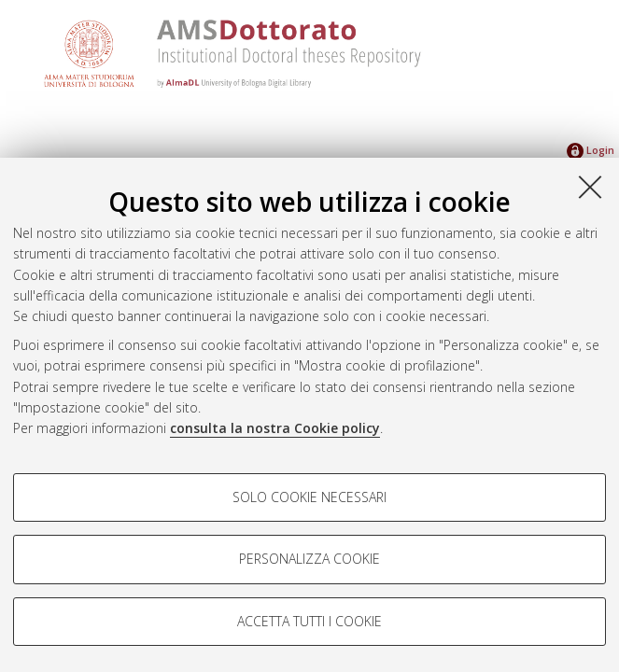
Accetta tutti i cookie (309, 621)
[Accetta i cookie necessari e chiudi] (590, 187)
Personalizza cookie (309, 559)
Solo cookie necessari (309, 497)
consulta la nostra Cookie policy (275, 428)
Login (591, 150)
